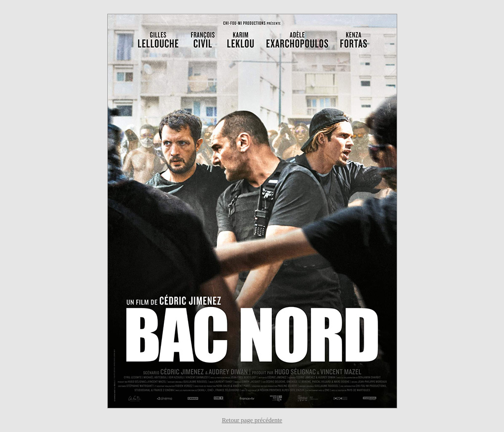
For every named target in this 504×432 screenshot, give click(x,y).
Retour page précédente (252, 420)
